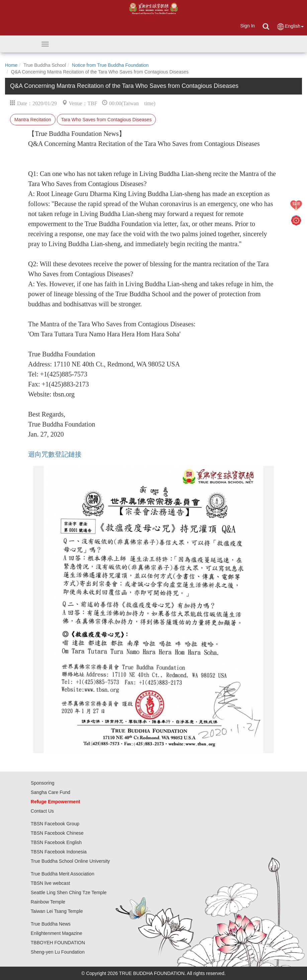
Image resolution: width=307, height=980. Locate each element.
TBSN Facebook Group (55, 824)
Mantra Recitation (33, 120)
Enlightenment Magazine (57, 933)
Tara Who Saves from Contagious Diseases (107, 120)
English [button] (290, 27)
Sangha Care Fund (50, 792)
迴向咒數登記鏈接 (55, 454)
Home (11, 65)
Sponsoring (43, 783)
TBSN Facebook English (56, 842)
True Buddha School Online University (70, 861)
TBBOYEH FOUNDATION (58, 943)
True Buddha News (51, 924)
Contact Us (42, 811)
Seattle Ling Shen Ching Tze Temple (69, 892)
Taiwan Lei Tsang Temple (57, 911)
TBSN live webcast (50, 883)
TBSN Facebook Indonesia (59, 852)
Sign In (247, 26)
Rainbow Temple (48, 902)
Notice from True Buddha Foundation (110, 65)
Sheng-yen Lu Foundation (58, 952)
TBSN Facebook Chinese (57, 833)
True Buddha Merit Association (63, 874)
